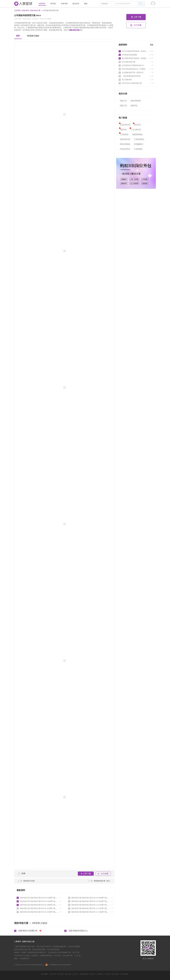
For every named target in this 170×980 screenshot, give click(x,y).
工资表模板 (138, 149)
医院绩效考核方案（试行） (100, 881)
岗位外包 (76, 4)
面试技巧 (93, 974)
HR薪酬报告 (138, 144)
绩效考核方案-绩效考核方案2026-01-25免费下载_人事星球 (39, 912)
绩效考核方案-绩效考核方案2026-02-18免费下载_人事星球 (39, 905)
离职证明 (68, 974)
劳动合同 (53, 974)
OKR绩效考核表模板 (136, 55)
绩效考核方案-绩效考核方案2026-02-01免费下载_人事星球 (39, 908)
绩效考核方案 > (36, 10)
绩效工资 (123, 106)
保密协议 (100, 974)
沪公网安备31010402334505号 (58, 965)
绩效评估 (134, 106)
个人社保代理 (136, 130)
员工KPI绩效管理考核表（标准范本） (136, 51)
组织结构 (116, 974)
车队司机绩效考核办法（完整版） (136, 69)
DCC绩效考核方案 (136, 62)
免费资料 (42, 4)
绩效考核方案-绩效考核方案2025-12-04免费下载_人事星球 (90, 901)
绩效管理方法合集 (26, 881)
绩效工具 (123, 101)
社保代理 (64, 4)
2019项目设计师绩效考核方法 (136, 65)
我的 (86, 4)
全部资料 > (18, 10)
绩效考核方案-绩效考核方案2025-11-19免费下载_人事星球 (90, 908)
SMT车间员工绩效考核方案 (136, 83)
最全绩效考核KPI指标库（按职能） (136, 58)
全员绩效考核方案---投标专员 (136, 72)
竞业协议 (108, 974)
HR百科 (53, 4)
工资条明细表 (139, 139)
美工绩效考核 (136, 80)
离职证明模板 (125, 144)
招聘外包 (123, 130)
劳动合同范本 (125, 149)
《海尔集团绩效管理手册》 (136, 76)
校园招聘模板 (137, 134)
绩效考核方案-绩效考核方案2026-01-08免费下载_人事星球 (90, 898)
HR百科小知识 (33, 36)
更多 (152, 45)
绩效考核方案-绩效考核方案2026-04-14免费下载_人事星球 (39, 901)
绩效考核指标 (136, 101)
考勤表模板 (84, 974)
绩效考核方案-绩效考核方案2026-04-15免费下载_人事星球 (39, 898)
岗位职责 (60, 974)
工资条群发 (124, 134)
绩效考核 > (26, 10)
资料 (18, 36)
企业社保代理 (125, 125)
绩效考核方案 (74, 30)
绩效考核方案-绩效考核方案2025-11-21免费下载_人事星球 (90, 905)
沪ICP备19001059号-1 (35, 965)
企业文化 (76, 974)
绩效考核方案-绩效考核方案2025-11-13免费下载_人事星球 (90, 912)
